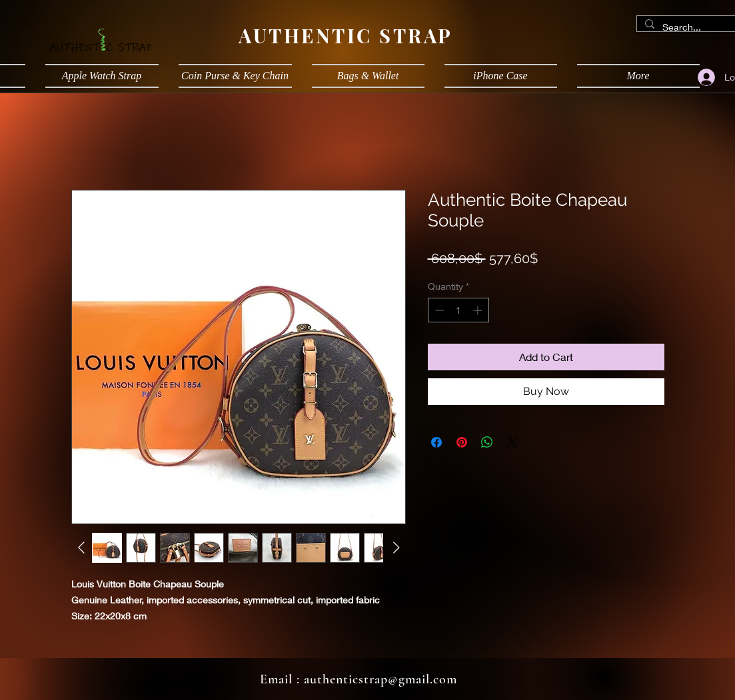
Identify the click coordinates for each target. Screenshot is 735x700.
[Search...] (692, 27)
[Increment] (479, 310)
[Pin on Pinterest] (462, 442)
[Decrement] (438, 310)
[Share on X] (512, 442)
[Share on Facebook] (436, 442)
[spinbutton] (458, 310)
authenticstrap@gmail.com (380, 679)
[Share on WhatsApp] (487, 442)
